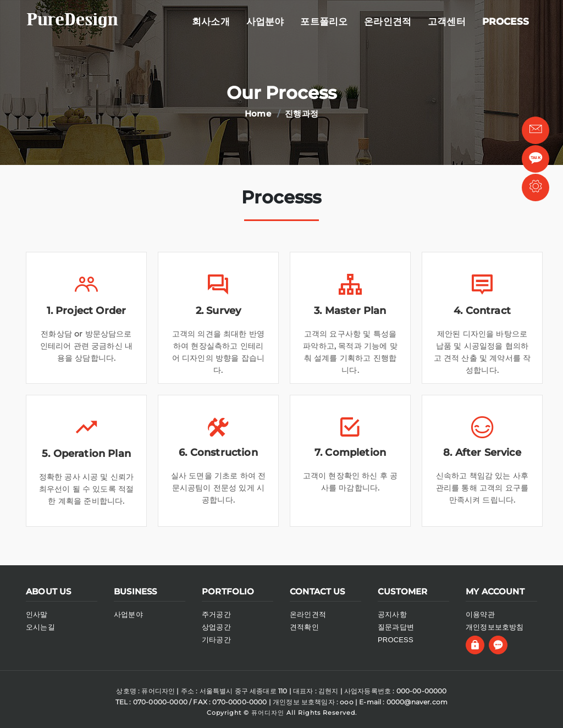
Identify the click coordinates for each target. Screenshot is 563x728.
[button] (476, 643)
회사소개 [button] (211, 21)
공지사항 (392, 614)
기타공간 (216, 640)
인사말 (37, 614)
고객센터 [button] (447, 21)
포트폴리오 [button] (324, 21)
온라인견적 (308, 614)
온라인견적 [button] (388, 21)
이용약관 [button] (480, 614)
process (506, 21)
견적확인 (304, 627)
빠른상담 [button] (536, 132)
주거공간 (216, 614)
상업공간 (216, 627)
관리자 (536, 189)
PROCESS (396, 640)
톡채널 (536, 161)
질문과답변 (396, 627)
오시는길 (40, 627)
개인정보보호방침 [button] (495, 627)
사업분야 (265, 21)
